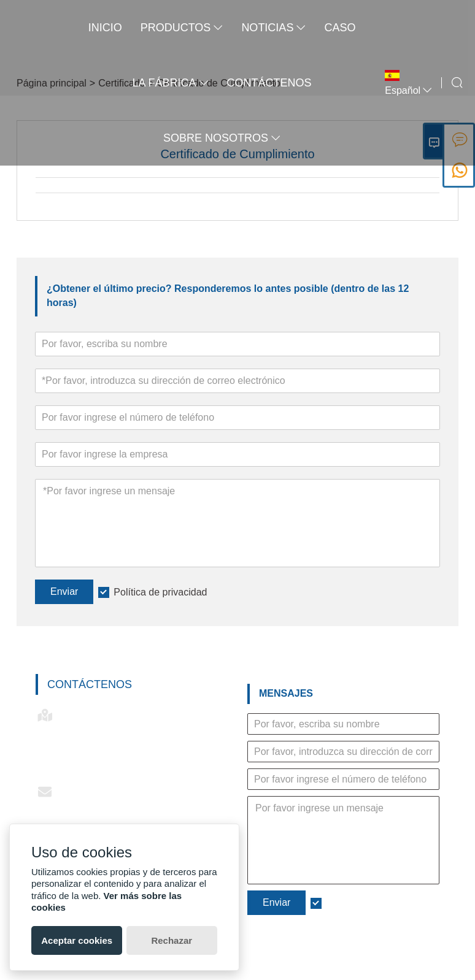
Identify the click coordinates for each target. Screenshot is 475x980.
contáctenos (268, 83)
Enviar (64, 591)
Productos (181, 28)
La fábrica (169, 83)
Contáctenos (90, 684)
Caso (338, 28)
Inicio (104, 28)
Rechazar (172, 940)
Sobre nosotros (221, 138)
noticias (272, 28)
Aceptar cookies (77, 940)
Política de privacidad (160, 592)
